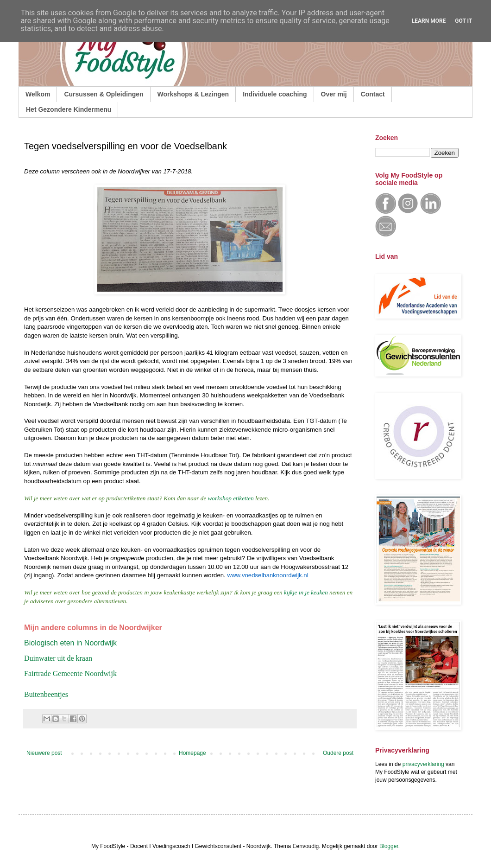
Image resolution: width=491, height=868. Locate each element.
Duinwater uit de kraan (58, 658)
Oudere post (338, 753)
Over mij (334, 94)
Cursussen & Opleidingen (104, 94)
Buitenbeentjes (46, 694)
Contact (373, 94)
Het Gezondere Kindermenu (69, 109)
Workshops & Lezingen (193, 94)
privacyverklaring (423, 764)
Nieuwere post (44, 753)
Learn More (429, 21)
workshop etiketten (231, 498)
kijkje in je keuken (306, 592)
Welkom (38, 94)
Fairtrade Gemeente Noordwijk (70, 673)
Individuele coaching (275, 94)
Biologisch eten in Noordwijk (70, 643)
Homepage (192, 753)
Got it (463, 21)
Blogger (389, 846)
